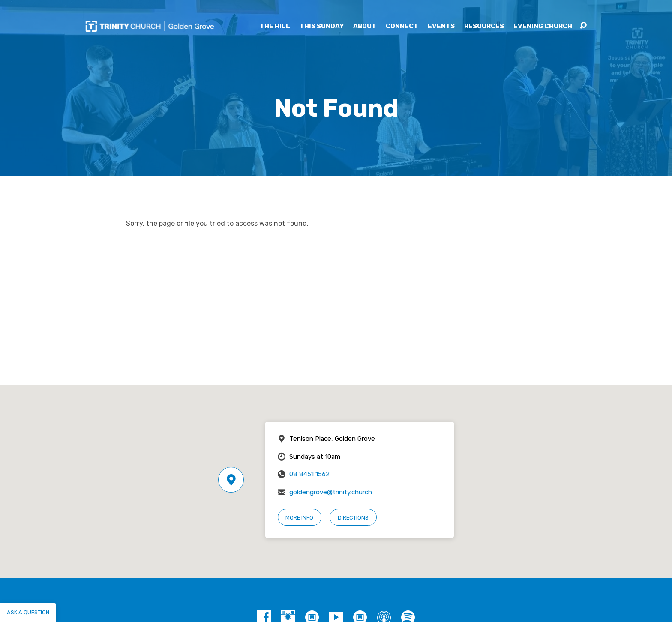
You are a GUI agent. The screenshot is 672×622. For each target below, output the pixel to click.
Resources (484, 26)
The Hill (275, 26)
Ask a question (28, 612)
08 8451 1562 (309, 474)
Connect (402, 26)
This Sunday (322, 26)
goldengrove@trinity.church (331, 492)
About (365, 26)
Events (441, 26)
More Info (299, 518)
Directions (353, 518)
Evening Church (543, 26)
